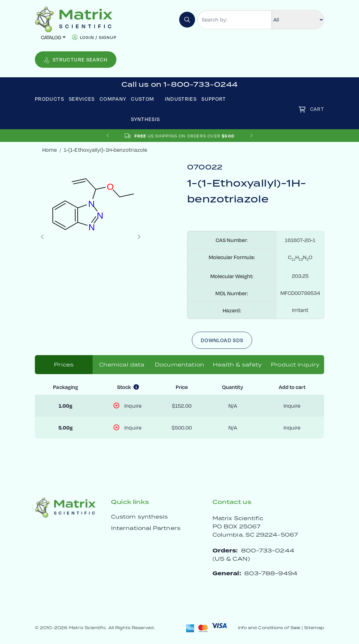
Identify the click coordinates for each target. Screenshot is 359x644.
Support (214, 99)
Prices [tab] (64, 365)
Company (113, 99)
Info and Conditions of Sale (269, 628)
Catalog (51, 37)
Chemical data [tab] (122, 365)
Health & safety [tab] (237, 365)
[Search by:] (235, 20)
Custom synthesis (139, 517)
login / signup (98, 37)
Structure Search (76, 60)
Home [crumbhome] (49, 150)
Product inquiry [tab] (295, 365)
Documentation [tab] (179, 365)
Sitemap (314, 628)
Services (82, 99)
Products (49, 99)
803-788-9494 (271, 573)
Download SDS (222, 340)
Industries (181, 99)
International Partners (146, 528)
